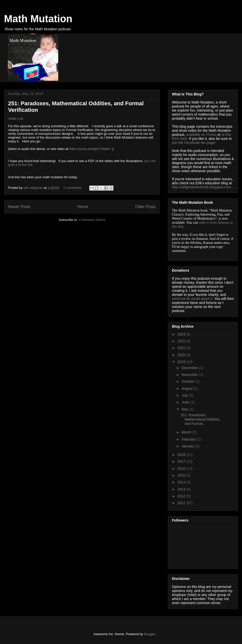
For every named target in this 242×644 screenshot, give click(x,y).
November (190, 375)
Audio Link (16, 119)
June (186, 402)
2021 (182, 348)
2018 (182, 455)
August (187, 389)
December (190, 368)
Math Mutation (38, 19)
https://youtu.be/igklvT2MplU (90, 149)
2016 (182, 469)
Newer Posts (19, 207)
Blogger (149, 634)
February (189, 439)
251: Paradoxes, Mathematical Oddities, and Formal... (201, 419)
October (188, 381)
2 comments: (73, 188)
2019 (182, 362)
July (185, 395)
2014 (182, 482)
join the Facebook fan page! (194, 143)
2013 (182, 489)
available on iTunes (202, 135)
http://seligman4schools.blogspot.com (201, 187)
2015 (182, 475)
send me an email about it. (193, 299)
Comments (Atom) (92, 220)
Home (83, 207)
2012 (182, 496)
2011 (182, 503)
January (188, 446)
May (185, 409)
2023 (182, 334)
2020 (182, 355)
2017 (182, 461)
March (187, 432)
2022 (182, 341)
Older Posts (146, 207)
